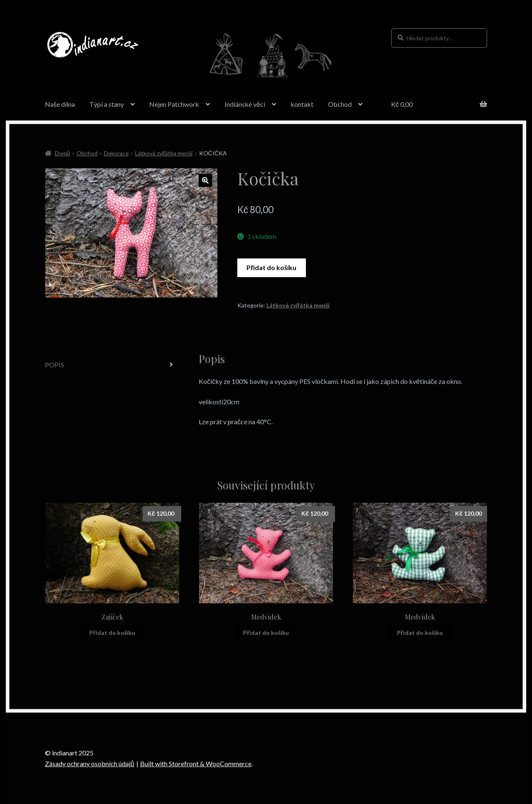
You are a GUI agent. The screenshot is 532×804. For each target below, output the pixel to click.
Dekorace (116, 153)
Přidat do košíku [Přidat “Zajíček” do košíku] (112, 633)
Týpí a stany (107, 104)
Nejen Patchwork (174, 104)
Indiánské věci (245, 104)
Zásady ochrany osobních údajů (90, 763)
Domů (63, 153)
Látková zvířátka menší (164, 153)
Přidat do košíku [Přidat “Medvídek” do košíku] (266, 633)
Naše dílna (60, 104)
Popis (54, 365)
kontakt (302, 104)
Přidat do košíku (271, 267)
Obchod (340, 104)
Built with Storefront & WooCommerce (196, 763)
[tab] (112, 365)
